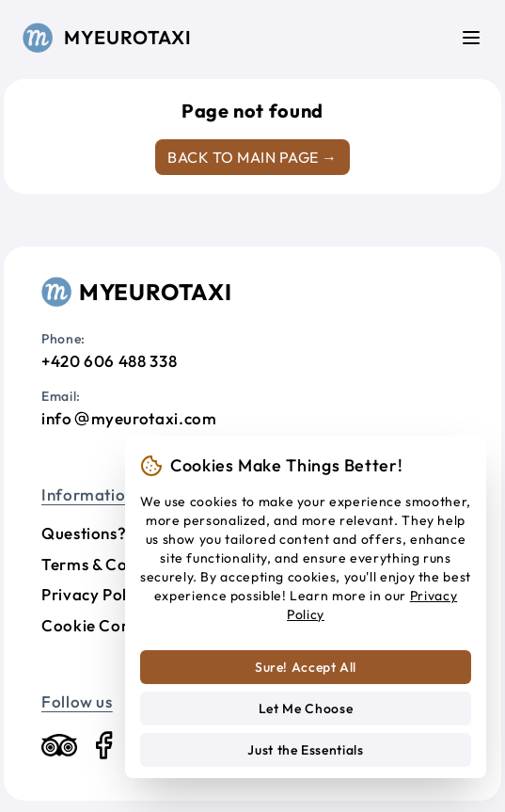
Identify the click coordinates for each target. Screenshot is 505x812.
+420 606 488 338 (109, 361)
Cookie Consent (102, 625)
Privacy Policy (95, 594)
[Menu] (471, 38)
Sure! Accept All (306, 667)
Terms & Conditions (115, 564)
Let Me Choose (306, 709)
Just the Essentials (305, 750)
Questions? (84, 533)
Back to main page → (252, 157)
